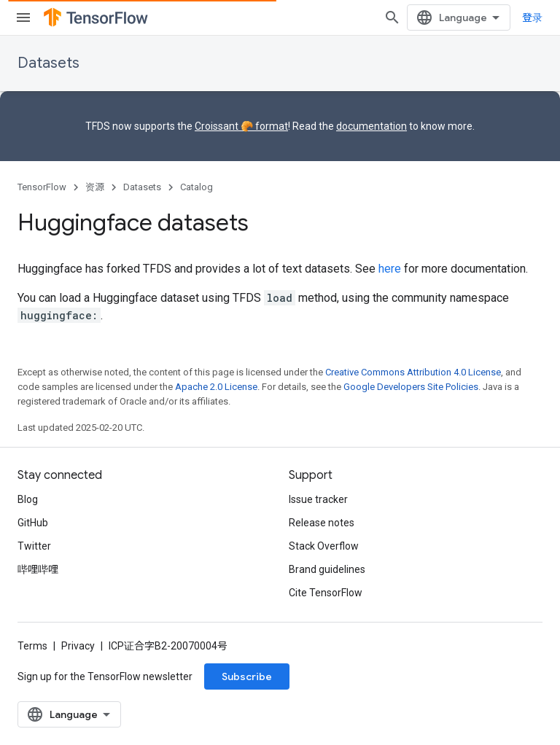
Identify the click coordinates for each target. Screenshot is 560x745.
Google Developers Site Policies (411, 387)
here (390, 269)
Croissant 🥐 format (241, 126)
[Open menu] (23, 17)
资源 (95, 187)
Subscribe (247, 676)
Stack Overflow (324, 546)
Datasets (48, 63)
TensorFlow (42, 187)
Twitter (34, 546)
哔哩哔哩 (38, 569)
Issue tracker (318, 499)
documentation (372, 126)
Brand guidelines (327, 569)
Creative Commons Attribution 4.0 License (413, 372)
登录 (532, 17)
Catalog (197, 187)
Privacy (78, 646)
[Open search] (392, 17)
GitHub (33, 523)
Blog (28, 499)
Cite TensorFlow (326, 593)
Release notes (322, 523)
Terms (32, 646)
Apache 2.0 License (216, 387)
